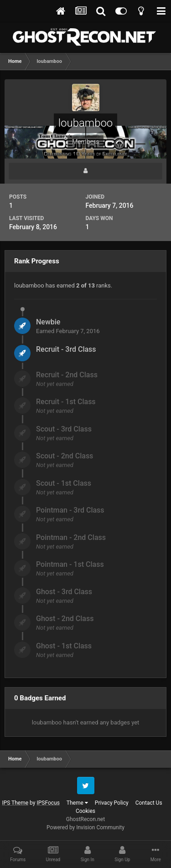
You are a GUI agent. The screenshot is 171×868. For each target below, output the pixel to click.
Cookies (85, 811)
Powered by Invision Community (85, 827)
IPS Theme (15, 803)
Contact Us (149, 803)
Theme (77, 803)
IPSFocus (48, 803)
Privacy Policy (112, 803)
